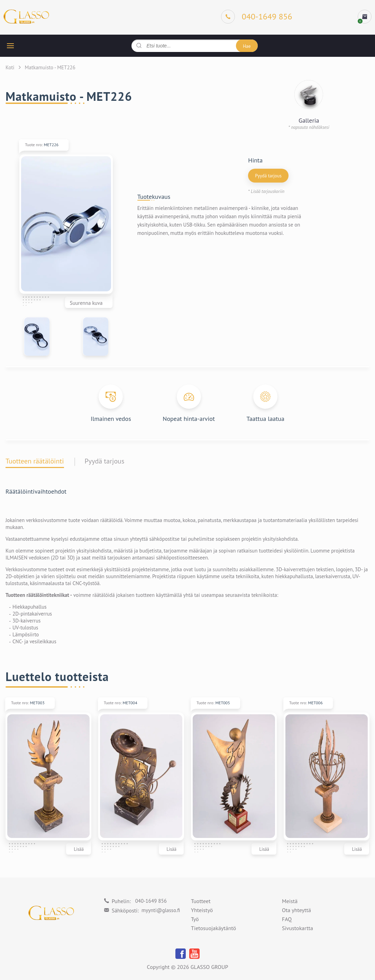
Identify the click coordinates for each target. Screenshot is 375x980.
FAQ (287, 919)
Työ (195, 919)
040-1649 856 (151, 901)
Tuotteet (201, 901)
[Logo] (26, 17)
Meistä (290, 901)
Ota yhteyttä (296, 910)
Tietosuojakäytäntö (213, 928)
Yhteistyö (202, 910)
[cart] (365, 17)
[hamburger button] (10, 46)
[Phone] (257, 17)
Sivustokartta (298, 928)
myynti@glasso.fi (161, 910)
